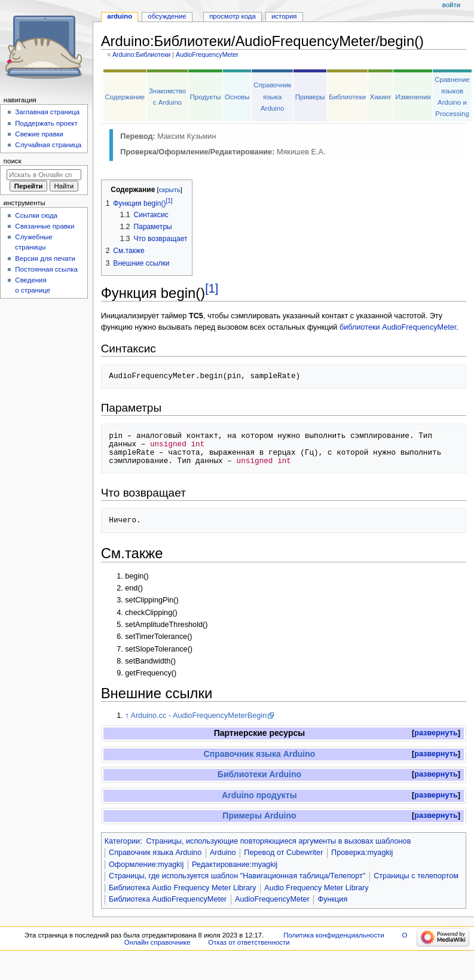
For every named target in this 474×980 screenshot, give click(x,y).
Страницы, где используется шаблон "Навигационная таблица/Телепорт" (237, 876)
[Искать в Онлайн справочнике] (44, 175)
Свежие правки (39, 134)
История (284, 16)
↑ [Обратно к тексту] (127, 716)
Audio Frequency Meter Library (316, 888)
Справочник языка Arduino (272, 96)
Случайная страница (48, 145)
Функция (333, 899)
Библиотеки (347, 97)
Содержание (125, 97)
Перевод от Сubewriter (283, 853)
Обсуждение (167, 16)
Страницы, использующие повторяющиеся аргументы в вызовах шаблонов (278, 841)
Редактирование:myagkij (235, 865)
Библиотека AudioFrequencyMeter (168, 899)
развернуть (436, 733)
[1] (212, 288)
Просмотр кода (233, 16)
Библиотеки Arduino (259, 774)
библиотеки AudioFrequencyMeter (398, 327)
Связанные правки (45, 226)
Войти (451, 5)
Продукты (206, 97)
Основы (237, 97)
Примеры (310, 97)
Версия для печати (45, 258)
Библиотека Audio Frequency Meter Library (183, 888)
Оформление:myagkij (146, 865)
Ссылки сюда (36, 215)
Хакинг (381, 97)
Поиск (13, 161)
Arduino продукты (259, 795)
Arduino (223, 853)
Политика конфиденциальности (334, 935)
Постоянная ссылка (46, 269)
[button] (436, 733)
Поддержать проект (46, 123)
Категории (123, 841)
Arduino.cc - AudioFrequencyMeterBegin (198, 716)
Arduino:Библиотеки (141, 54)
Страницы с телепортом (416, 876)
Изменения (413, 97)
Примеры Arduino (259, 815)
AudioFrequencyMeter (207, 54)
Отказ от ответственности (249, 942)
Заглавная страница (47, 112)
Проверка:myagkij (362, 853)
